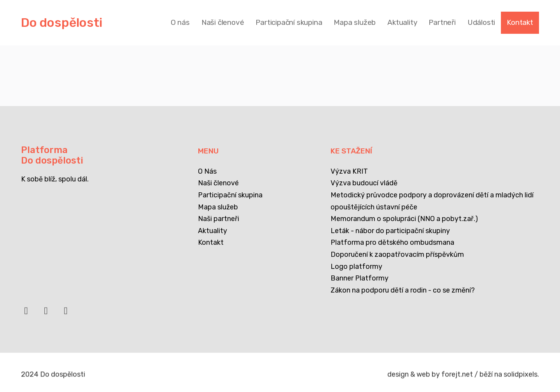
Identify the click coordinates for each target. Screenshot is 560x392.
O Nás (207, 171)
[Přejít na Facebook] (26, 314)
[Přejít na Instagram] (66, 314)
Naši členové (218, 183)
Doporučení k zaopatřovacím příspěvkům (397, 254)
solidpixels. (521, 377)
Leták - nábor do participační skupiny (390, 231)
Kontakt (211, 242)
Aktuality (213, 231)
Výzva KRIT (349, 171)
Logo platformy (356, 267)
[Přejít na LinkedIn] (46, 314)
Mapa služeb (218, 207)
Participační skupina (230, 195)
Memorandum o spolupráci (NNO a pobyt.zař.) (404, 219)
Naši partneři (219, 219)
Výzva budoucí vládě (364, 183)
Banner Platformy (360, 278)
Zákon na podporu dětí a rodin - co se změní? (403, 290)
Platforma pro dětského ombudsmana (392, 242)
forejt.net (457, 377)
